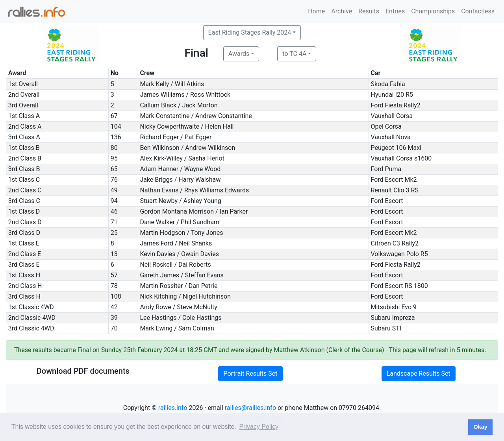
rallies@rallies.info (250, 408)
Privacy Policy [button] (259, 427)
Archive (342, 11)
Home (316, 11)
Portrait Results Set (250, 374)
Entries (395, 11)
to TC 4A (294, 54)
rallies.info (173, 408)
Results (369, 11)
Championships (433, 11)
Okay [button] (480, 427)
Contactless (478, 11)
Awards (239, 54)
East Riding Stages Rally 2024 (250, 32)
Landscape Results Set (419, 374)
